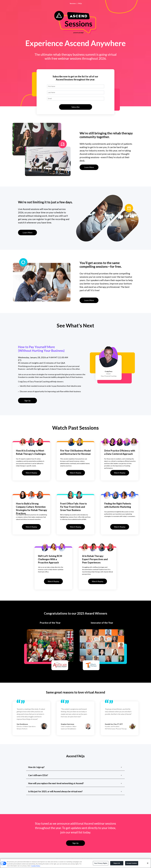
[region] (75, 863)
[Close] (148, 863)
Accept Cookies (132, 863)
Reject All (117, 863)
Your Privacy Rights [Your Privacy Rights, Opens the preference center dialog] (101, 863)
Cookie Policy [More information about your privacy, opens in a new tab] (36, 866)
